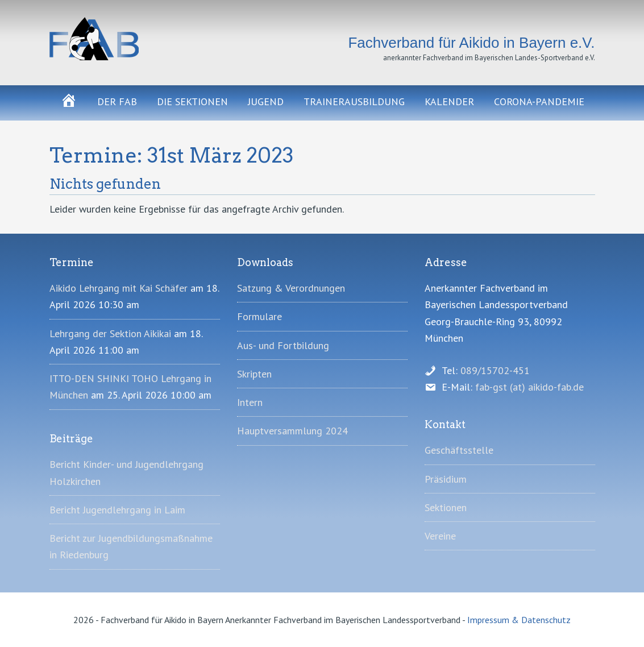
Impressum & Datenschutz (519, 620)
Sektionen (446, 507)
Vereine (440, 536)
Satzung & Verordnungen (291, 288)
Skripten (254, 374)
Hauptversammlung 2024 (292, 431)
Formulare (259, 316)
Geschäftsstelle (459, 450)
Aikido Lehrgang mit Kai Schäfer (119, 288)
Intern (250, 402)
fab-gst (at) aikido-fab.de (529, 387)
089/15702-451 (495, 370)
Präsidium (446, 479)
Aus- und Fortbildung (283, 345)
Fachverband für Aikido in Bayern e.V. (135, 39)
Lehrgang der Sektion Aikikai (110, 333)
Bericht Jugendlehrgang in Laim (117, 510)
